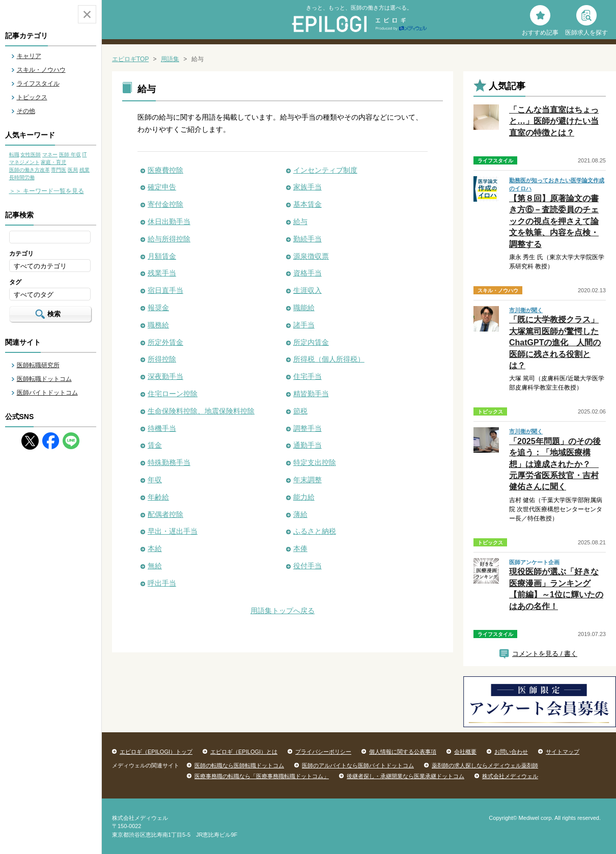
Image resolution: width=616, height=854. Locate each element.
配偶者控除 (165, 514)
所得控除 (162, 359)
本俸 (300, 548)
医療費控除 (165, 170)
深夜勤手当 (165, 376)
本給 (155, 548)
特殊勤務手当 (169, 462)
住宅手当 (307, 376)
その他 (26, 111)
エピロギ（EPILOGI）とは (244, 752)
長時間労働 (22, 177)
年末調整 (307, 480)
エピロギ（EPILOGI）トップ (156, 752)
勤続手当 (307, 239)
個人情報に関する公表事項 (403, 752)
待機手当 (162, 428)
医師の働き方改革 (30, 170)
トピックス (32, 97)
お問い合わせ (511, 752)
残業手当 (162, 273)
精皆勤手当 (311, 394)
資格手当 (307, 273)
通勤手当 (307, 445)
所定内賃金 (311, 342)
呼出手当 (162, 583)
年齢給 (158, 497)
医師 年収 (70, 155)
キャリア (29, 56)
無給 (155, 566)
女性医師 (31, 155)
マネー (50, 155)
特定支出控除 (315, 462)
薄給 (300, 514)
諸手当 (304, 325)
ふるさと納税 (315, 531)
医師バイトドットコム (47, 393)
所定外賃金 (165, 342)
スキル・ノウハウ (41, 70)
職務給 (158, 325)
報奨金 (158, 308)
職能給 (304, 308)
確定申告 (162, 187)
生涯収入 (307, 290)
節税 (300, 411)
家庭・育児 (53, 162)
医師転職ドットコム (44, 379)
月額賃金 (162, 256)
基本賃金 (307, 204)
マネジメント (24, 162)
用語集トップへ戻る (283, 611)
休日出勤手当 (169, 222)
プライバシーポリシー (323, 752)
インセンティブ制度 (325, 170)
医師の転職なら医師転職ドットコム (239, 765)
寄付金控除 (165, 204)
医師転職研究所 (38, 365)
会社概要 (465, 752)
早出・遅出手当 (173, 531)
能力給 (304, 497)
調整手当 (307, 428)
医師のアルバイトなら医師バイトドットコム (358, 765)
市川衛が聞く (526, 310)
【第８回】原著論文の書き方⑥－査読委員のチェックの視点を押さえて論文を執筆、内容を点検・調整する (554, 221)
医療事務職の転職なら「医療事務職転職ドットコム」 (262, 776)
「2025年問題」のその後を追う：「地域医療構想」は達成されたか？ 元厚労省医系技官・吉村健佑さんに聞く (555, 464)
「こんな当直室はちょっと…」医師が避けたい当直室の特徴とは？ (554, 121)
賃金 (155, 445)
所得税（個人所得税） (329, 359)
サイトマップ (563, 752)
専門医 (59, 170)
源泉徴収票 (311, 256)
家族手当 (307, 187)
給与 (300, 222)
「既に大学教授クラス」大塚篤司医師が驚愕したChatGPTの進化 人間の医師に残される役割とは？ (555, 342)
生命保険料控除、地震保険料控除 (201, 411)
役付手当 (307, 566)
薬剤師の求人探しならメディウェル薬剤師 (485, 765)
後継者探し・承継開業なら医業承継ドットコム (405, 776)
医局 (73, 170)
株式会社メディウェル (510, 776)
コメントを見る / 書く (545, 654)
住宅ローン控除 (173, 394)
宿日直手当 (165, 290)
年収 (155, 480)
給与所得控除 (169, 239)
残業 (85, 170)
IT (84, 155)
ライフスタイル (38, 84)
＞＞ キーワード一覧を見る (47, 191)
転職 (14, 155)
